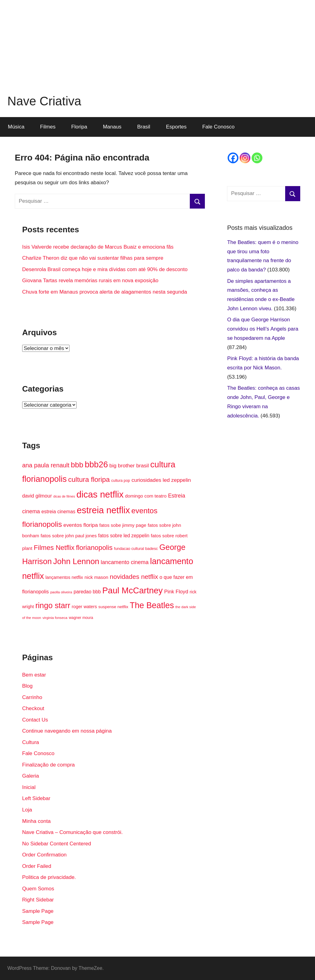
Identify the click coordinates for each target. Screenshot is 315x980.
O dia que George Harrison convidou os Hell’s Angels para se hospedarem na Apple (263, 329)
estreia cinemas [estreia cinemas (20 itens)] (58, 512)
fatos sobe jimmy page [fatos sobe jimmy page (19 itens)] (123, 525)
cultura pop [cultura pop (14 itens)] (121, 481)
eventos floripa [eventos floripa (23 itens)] (81, 525)
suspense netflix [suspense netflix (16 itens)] (113, 607)
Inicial (29, 787)
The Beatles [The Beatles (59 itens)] (152, 605)
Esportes (176, 127)
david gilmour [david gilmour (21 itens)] (37, 496)
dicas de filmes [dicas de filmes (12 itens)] (64, 496)
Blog (27, 686)
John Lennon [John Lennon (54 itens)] (76, 561)
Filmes (48, 127)
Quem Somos (38, 889)
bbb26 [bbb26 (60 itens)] (96, 464)
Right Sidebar (38, 900)
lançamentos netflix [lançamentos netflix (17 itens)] (64, 577)
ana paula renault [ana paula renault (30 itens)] (46, 465)
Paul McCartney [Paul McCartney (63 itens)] (132, 590)
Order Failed (37, 866)
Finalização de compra (48, 765)
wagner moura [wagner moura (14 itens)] (81, 618)
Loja (27, 810)
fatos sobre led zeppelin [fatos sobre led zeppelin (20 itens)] (124, 536)
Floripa (79, 127)
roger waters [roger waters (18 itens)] (84, 607)
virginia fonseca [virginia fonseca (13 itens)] (55, 618)
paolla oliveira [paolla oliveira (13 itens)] (61, 592)
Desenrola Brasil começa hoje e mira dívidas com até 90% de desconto (105, 269)
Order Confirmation (44, 855)
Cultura (31, 742)
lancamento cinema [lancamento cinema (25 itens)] (125, 562)
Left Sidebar (36, 798)
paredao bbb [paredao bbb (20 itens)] (87, 592)
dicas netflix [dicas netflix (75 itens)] (100, 494)
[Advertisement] (157, 43)
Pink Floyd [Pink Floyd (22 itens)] (176, 592)
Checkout (33, 708)
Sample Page (38, 911)
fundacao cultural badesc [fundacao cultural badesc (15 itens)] (136, 549)
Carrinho (32, 697)
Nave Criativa (44, 101)
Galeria (31, 776)
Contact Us (35, 720)
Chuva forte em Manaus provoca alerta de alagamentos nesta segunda (105, 292)
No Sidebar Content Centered (57, 844)
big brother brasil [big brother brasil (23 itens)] (129, 466)
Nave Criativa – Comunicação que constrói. (72, 832)
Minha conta (36, 821)
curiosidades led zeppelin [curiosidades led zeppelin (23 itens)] (161, 480)
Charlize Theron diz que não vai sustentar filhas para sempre (93, 258)
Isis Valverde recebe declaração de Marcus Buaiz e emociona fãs (98, 247)
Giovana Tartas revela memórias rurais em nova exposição (90, 281)
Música (16, 127)
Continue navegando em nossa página (67, 731)
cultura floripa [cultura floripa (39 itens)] (89, 480)
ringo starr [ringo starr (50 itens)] (53, 605)
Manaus (112, 127)
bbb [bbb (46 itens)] (77, 465)
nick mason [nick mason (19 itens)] (96, 577)
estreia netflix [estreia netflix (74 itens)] (104, 510)
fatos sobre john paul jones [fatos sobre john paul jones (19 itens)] (69, 536)
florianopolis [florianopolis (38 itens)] (94, 548)
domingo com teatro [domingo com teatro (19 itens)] (146, 496)
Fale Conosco (218, 127)
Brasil (144, 127)
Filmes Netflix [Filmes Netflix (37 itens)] (54, 548)
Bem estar (34, 675)
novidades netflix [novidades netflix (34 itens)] (134, 577)
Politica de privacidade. (49, 877)
